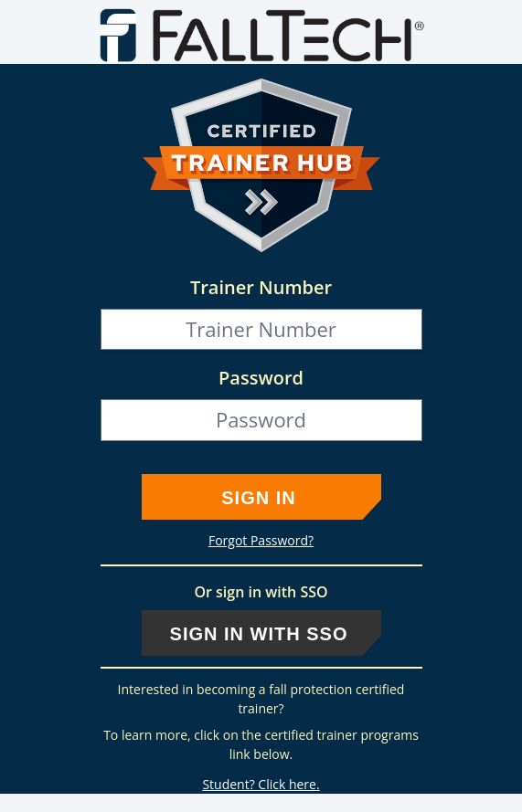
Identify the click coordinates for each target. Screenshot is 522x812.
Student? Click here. (261, 784)
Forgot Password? (261, 540)
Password (261, 378)
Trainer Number (261, 287)
